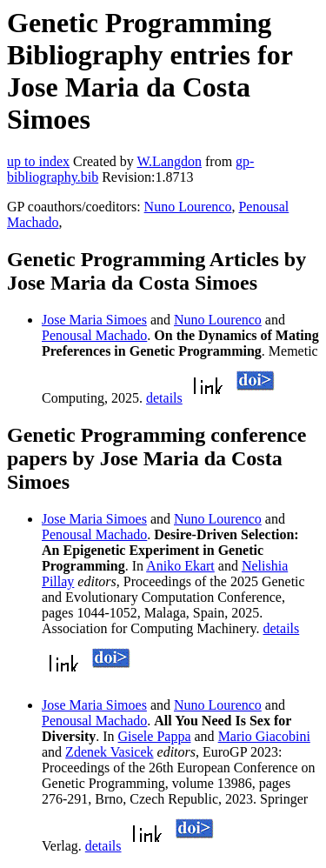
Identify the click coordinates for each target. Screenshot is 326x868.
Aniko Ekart (180, 566)
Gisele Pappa (155, 736)
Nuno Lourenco (188, 207)
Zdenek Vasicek (109, 752)
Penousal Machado (94, 335)
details (164, 398)
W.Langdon (169, 161)
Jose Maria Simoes (94, 320)
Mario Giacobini (264, 736)
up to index (38, 161)
